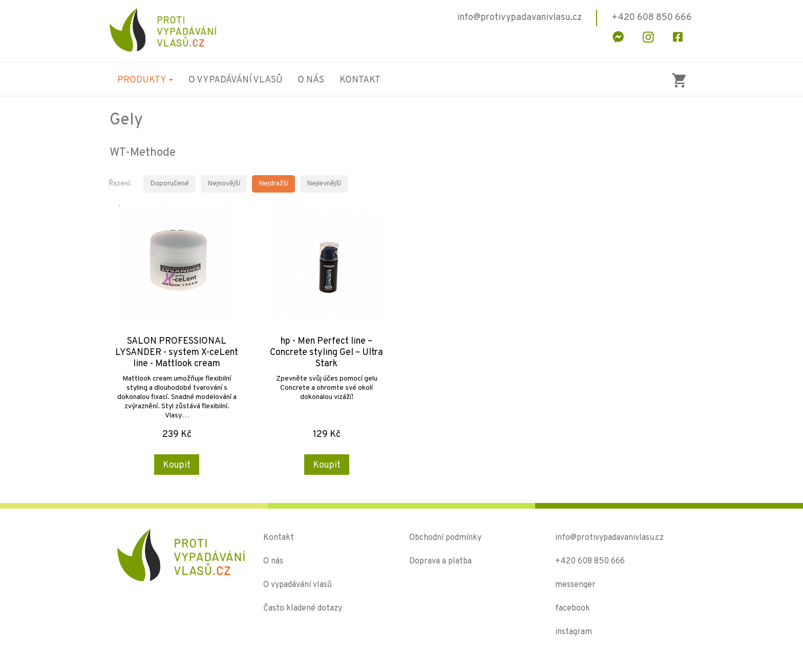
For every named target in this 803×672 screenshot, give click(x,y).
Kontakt (360, 80)
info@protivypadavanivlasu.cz (609, 538)
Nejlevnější (324, 184)
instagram (574, 632)
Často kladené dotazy (303, 608)
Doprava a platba (440, 561)
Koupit (177, 465)
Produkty (145, 80)
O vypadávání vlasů (235, 80)
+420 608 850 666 (590, 561)
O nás (311, 80)
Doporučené (170, 184)
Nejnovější (224, 184)
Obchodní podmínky (445, 538)
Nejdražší (273, 184)
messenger (575, 585)
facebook (573, 608)
